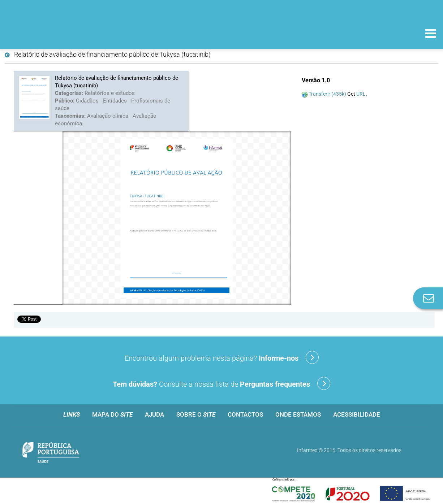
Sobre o (196, 414)
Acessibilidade (357, 414)
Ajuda (154, 414)
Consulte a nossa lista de (221, 383)
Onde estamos (298, 414)
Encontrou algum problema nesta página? (222, 357)
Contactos (245, 414)
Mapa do (112, 414)
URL (361, 94)
